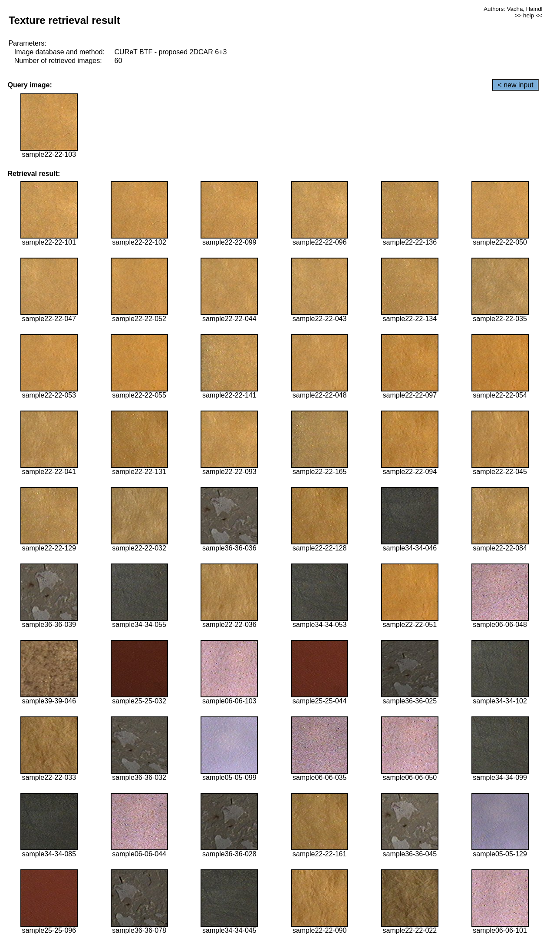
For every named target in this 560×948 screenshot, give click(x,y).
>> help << (529, 15)
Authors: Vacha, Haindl (513, 9)
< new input (515, 85)
